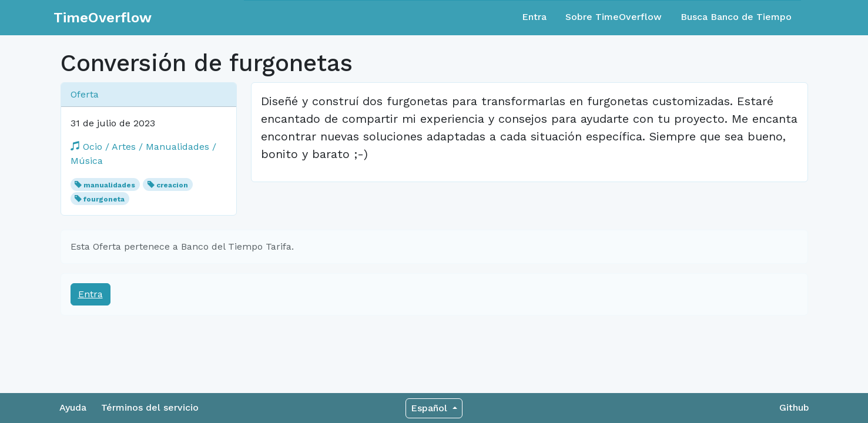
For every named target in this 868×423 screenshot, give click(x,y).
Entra (534, 17)
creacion (172, 185)
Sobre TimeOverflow (614, 17)
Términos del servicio (150, 407)
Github (794, 407)
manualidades (109, 185)
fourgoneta (104, 199)
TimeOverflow (103, 18)
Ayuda (73, 407)
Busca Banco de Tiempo (736, 17)
